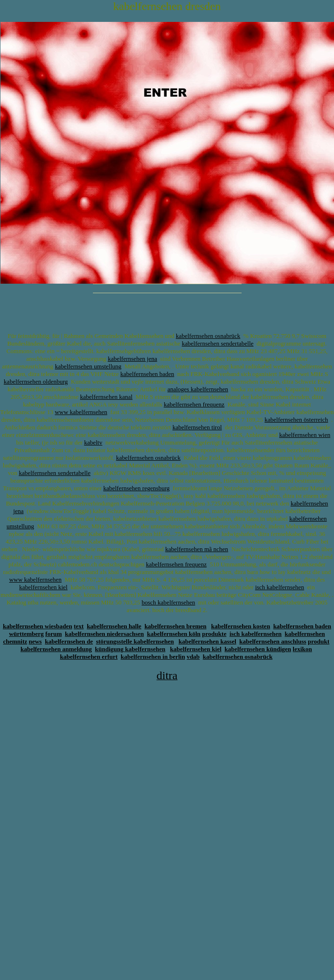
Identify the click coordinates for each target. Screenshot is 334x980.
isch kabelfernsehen (279, 587)
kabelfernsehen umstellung (88, 366)
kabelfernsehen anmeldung (56, 649)
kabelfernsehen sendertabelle (218, 343)
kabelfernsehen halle (114, 626)
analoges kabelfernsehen (197, 389)
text (79, 626)
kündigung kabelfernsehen (130, 649)
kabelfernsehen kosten (241, 626)
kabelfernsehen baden (147, 374)
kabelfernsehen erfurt (89, 657)
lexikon (302, 649)
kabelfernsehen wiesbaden (38, 626)
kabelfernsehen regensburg (137, 488)
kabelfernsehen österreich (296, 420)
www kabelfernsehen (81, 412)
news (35, 641)
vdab (193, 657)
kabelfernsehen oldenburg (36, 381)
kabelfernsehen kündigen (258, 649)
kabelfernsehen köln (174, 634)
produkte (214, 634)
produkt (319, 641)
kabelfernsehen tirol (197, 427)
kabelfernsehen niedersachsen (104, 634)
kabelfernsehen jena (132, 359)
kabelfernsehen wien (305, 435)
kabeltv (93, 442)
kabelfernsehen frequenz (194, 404)
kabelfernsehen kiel (43, 587)
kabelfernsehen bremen (175, 626)
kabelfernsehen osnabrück (208, 336)
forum (54, 634)
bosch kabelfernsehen (168, 602)
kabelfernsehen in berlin (153, 657)
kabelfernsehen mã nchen (197, 549)
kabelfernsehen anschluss (273, 641)
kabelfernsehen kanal (106, 397)
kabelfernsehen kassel (207, 641)
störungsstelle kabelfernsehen (135, 641)
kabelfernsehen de (69, 641)
